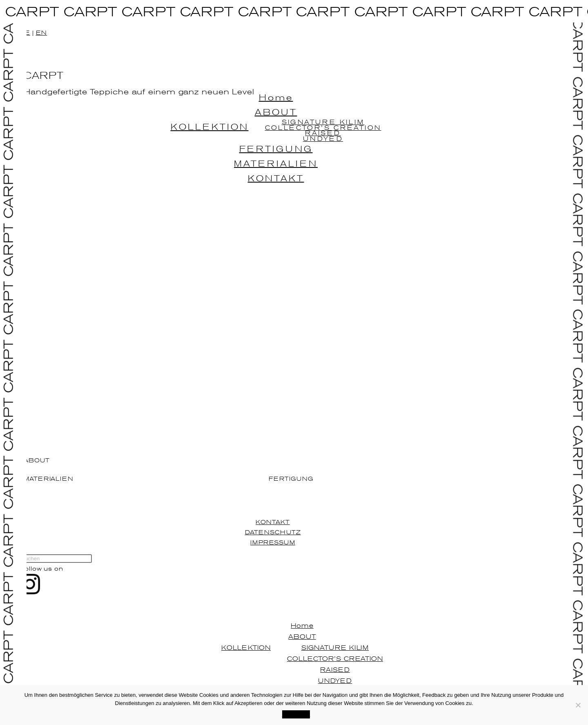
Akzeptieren (296, 714)
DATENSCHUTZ (273, 532)
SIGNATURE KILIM (335, 647)
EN (42, 33)
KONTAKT (273, 522)
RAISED (335, 669)
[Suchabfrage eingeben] (56, 559)
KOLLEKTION (246, 647)
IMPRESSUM (273, 542)
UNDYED (335, 680)
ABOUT (302, 636)
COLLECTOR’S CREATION (335, 658)
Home (302, 625)
